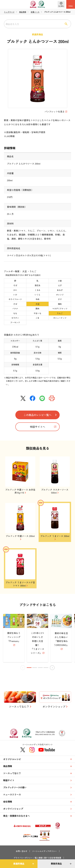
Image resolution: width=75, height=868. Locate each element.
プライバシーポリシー (23, 858)
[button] (29, 668)
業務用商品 (56, 864)
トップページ (9, 12)
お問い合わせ (22, 851)
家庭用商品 (19, 864)
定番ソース (35, 12)
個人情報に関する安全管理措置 (48, 858)
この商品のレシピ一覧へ (37, 415)
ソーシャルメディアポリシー (44, 851)
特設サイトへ (37, 427)
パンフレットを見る (55, 112)
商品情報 (23, 12)
